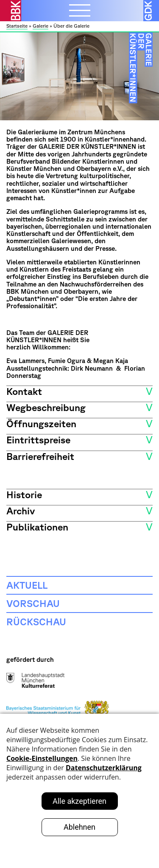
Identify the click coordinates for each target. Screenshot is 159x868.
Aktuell (27, 585)
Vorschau (33, 603)
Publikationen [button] (37, 527)
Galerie (40, 26)
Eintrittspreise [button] (38, 440)
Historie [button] (24, 494)
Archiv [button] (21, 511)
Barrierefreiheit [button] (40, 456)
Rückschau (36, 621)
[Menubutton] (80, 11)
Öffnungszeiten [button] (41, 423)
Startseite (17, 26)
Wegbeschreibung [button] (46, 407)
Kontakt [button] (24, 391)
